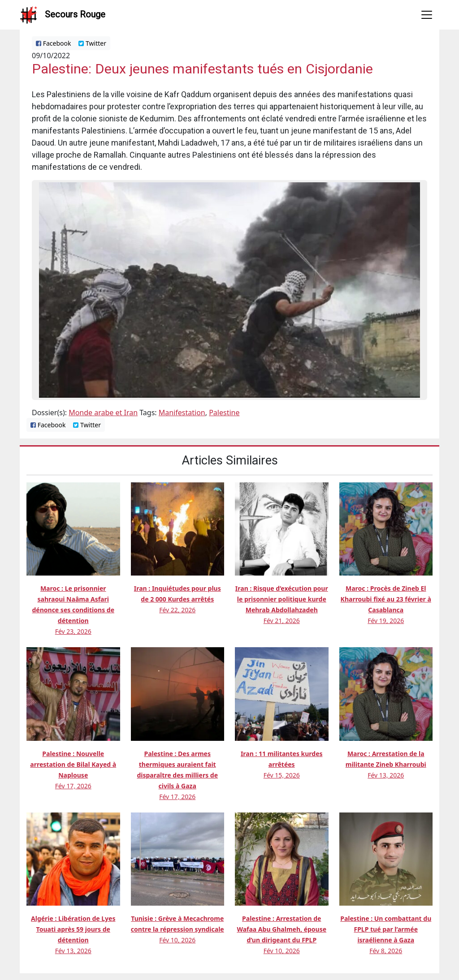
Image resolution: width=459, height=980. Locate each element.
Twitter (92, 43)
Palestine (224, 413)
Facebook (53, 43)
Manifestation (182, 413)
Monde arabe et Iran (103, 413)
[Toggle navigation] (427, 15)
